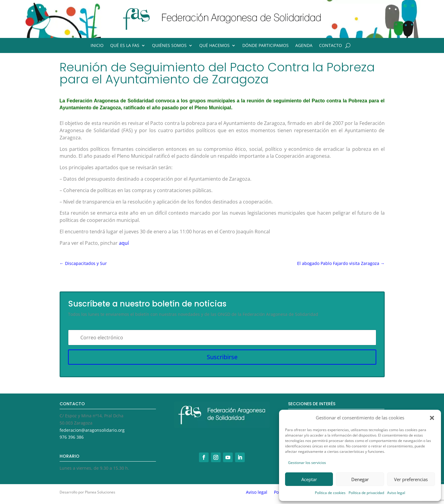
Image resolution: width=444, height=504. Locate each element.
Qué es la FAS (125, 46)
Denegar (360, 479)
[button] (432, 418)
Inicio (97, 46)
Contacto (331, 46)
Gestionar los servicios (307, 463)
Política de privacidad (366, 493)
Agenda (304, 46)
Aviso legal (396, 493)
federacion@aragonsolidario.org (92, 430)
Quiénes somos (169, 46)
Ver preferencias (411, 479)
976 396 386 (72, 437)
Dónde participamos (265, 46)
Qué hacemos (214, 46)
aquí (124, 243)
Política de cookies (330, 493)
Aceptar (309, 479)
